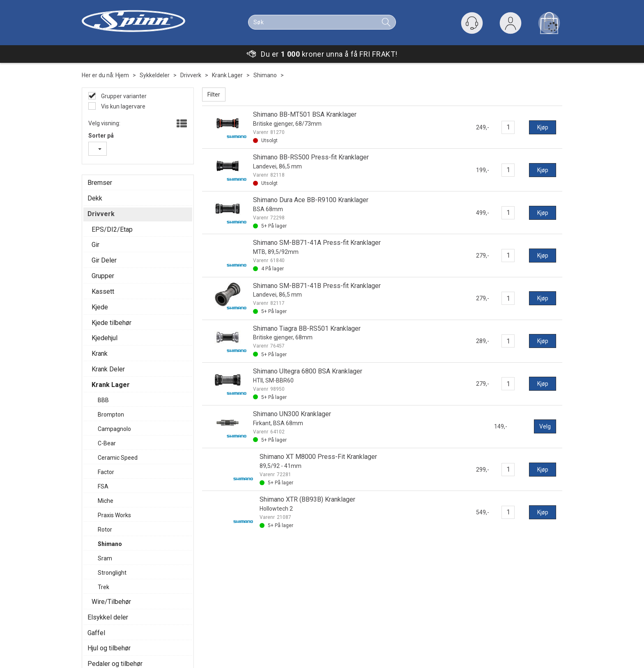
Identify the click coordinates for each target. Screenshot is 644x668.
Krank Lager (227, 75)
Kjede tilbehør (112, 323)
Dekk (95, 198)
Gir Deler (104, 260)
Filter (214, 94)
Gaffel (96, 633)
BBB (103, 400)
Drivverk (191, 75)
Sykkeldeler (155, 75)
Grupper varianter (123, 96)
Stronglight (112, 573)
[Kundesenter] (472, 23)
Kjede (100, 307)
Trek (103, 587)
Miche (106, 501)
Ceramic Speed (118, 458)
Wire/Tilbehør (111, 602)
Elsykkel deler (108, 617)
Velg (545, 426)
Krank (100, 354)
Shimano (265, 75)
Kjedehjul (105, 338)
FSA (103, 486)
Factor (106, 472)
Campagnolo (114, 429)
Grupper (103, 276)
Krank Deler (108, 369)
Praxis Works (114, 515)
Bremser (100, 183)
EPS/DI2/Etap (112, 229)
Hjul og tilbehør (109, 648)
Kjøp (543, 127)
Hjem (122, 75)
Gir (95, 245)
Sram (105, 558)
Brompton (111, 415)
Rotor (105, 530)
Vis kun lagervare (123, 106)
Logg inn (511, 25)
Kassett (103, 291)
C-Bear (107, 443)
